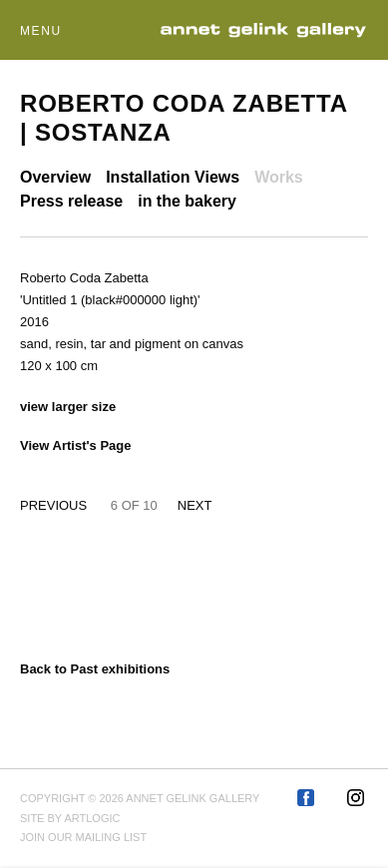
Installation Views (173, 177)
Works (279, 177)
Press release (71, 201)
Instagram (358, 799)
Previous (53, 505)
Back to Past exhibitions (95, 669)
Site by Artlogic (70, 818)
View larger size (68, 407)
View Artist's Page (75, 445)
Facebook (307, 799)
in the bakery (187, 201)
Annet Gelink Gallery (263, 30)
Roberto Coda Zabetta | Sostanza (184, 118)
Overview (55, 177)
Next (195, 505)
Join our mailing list (83, 837)
